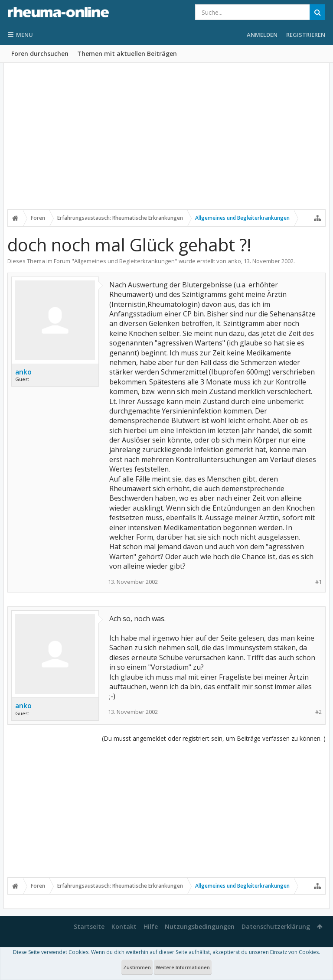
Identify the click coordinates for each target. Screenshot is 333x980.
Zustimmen (137, 967)
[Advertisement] (166, 142)
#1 (318, 582)
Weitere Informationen (183, 967)
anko (234, 261)
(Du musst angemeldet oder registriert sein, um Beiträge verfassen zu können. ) (214, 738)
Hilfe (151, 926)
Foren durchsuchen (40, 54)
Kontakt (124, 926)
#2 (318, 712)
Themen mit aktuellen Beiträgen (127, 54)
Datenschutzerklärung (276, 926)
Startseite (89, 926)
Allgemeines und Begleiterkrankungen (124, 261)
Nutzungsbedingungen (200, 926)
